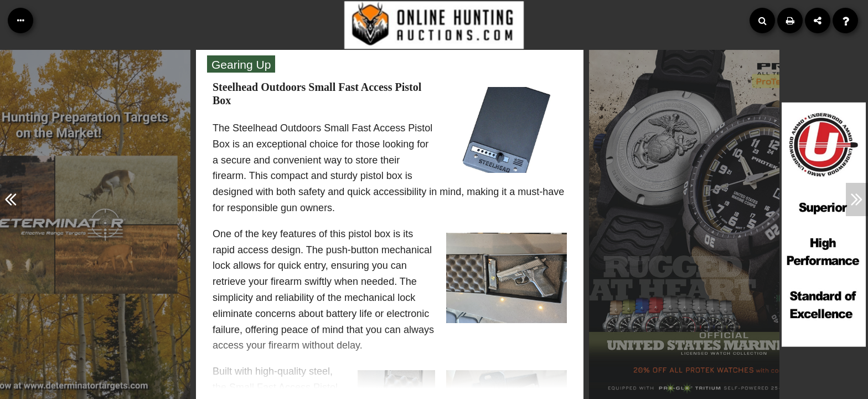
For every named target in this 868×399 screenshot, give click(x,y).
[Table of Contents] (20, 21)
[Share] (818, 21)
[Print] (790, 21)
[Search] (762, 21)
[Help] (845, 21)
